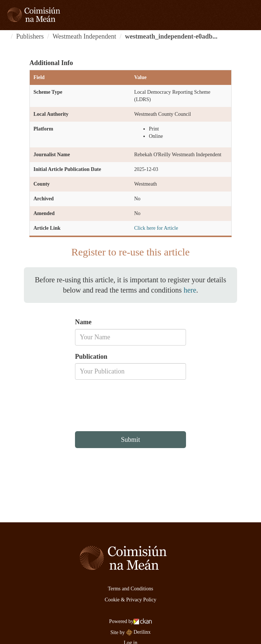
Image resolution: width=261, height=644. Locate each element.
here (190, 290)
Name (83, 322)
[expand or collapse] (251, 15)
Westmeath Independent (84, 36)
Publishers (30, 36)
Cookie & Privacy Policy (130, 600)
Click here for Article (156, 228)
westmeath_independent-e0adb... (171, 36)
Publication (91, 357)
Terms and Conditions (130, 589)
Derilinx (138, 632)
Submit (130, 440)
